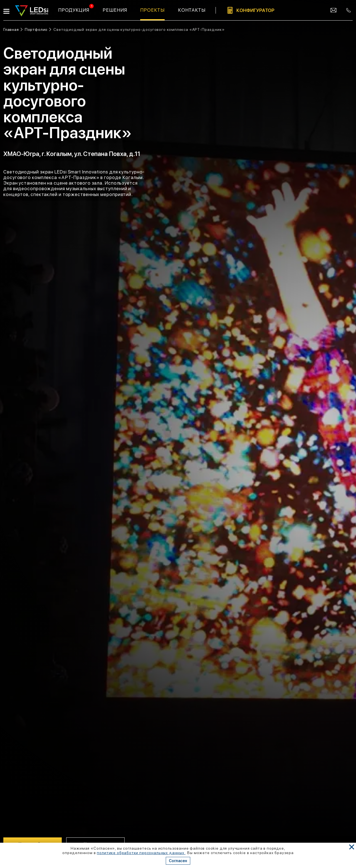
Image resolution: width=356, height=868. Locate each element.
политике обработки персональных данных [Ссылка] (141, 853)
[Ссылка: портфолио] (38, 30)
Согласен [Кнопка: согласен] (178, 861)
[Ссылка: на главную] (13, 30)
